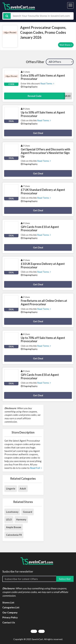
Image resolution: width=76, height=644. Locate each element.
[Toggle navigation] (70, 5)
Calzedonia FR (14, 535)
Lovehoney (12, 512)
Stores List (8, 602)
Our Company (10, 612)
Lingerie (11, 489)
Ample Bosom (14, 527)
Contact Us (9, 622)
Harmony (21, 519)
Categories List (11, 607)
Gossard (28, 512)
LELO (9, 519)
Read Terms (47, 83)
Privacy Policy (10, 617)
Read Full (36, 468)
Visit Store (66, 45)
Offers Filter (35, 62)
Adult (23, 489)
